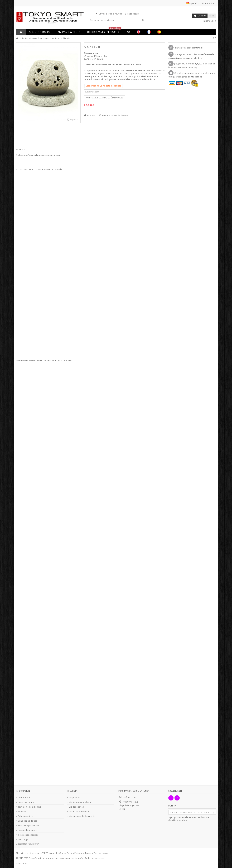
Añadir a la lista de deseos (115, 115)
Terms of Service (93, 853)
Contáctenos (24, 798)
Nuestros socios (26, 802)
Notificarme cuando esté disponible (104, 98)
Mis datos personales (79, 812)
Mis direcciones (76, 807)
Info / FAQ (23, 812)
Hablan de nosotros (28, 830)
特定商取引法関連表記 (28, 844)
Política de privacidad (28, 826)
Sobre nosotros (26, 816)
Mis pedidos (75, 798)
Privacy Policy (73, 853)
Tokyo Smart (35, 858)
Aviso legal (23, 840)
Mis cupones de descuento (82, 816)
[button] (39, 32)
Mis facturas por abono (80, 802)
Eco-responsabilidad (28, 835)
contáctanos (195, 77)
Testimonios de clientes (29, 807)
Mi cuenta (72, 791)
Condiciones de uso (28, 821)
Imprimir (91, 115)
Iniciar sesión (209, 21)
